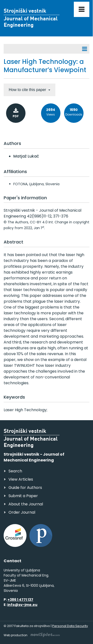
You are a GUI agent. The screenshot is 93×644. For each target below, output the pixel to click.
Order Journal (22, 512)
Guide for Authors (25, 488)
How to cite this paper (28, 90)
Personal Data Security (70, 626)
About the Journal (26, 504)
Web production (32, 635)
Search (15, 471)
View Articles (21, 479)
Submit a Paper (23, 496)
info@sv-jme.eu (22, 605)
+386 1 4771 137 (20, 600)
